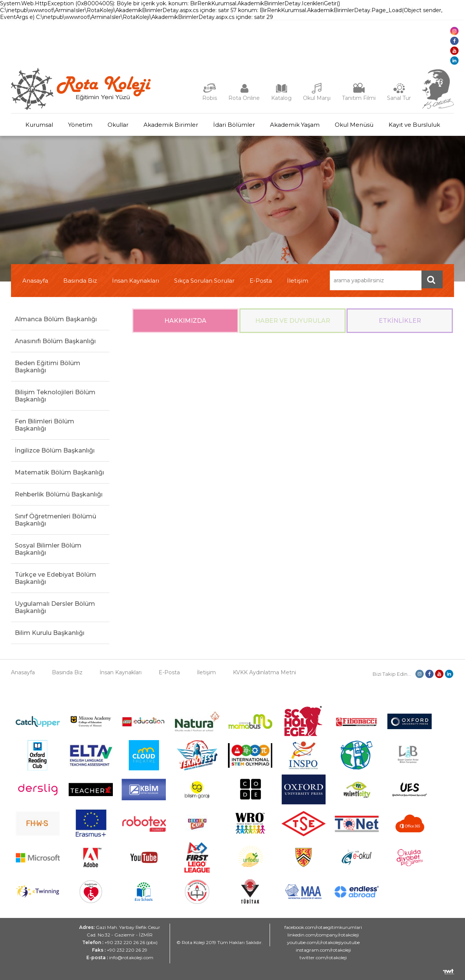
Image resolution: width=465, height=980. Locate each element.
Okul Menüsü (354, 125)
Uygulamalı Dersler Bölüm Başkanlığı (55, 607)
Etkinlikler (400, 321)
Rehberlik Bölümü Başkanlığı (59, 494)
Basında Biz (80, 281)
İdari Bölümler (234, 125)
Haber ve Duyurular (293, 321)
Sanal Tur (399, 98)
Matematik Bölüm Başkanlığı (59, 472)
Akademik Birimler (171, 125)
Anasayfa (35, 281)
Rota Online (244, 98)
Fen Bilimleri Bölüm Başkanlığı (44, 425)
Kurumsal (39, 125)
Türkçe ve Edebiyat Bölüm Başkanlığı (55, 578)
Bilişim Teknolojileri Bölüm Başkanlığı (55, 396)
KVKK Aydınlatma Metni (264, 672)
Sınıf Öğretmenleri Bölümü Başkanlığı (55, 520)
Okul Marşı (317, 98)
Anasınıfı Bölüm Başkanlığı (55, 341)
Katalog (281, 98)
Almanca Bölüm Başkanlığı (56, 319)
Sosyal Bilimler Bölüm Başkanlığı (48, 549)
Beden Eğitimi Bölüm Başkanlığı (48, 367)
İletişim (298, 281)
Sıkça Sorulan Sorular (204, 281)
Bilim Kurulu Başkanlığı (50, 633)
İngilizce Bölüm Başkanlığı (55, 450)
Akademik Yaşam (295, 125)
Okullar (118, 125)
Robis (210, 98)
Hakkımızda (185, 321)
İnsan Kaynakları (136, 281)
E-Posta (261, 281)
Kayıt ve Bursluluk (414, 125)
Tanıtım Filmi (359, 98)
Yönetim (80, 125)
